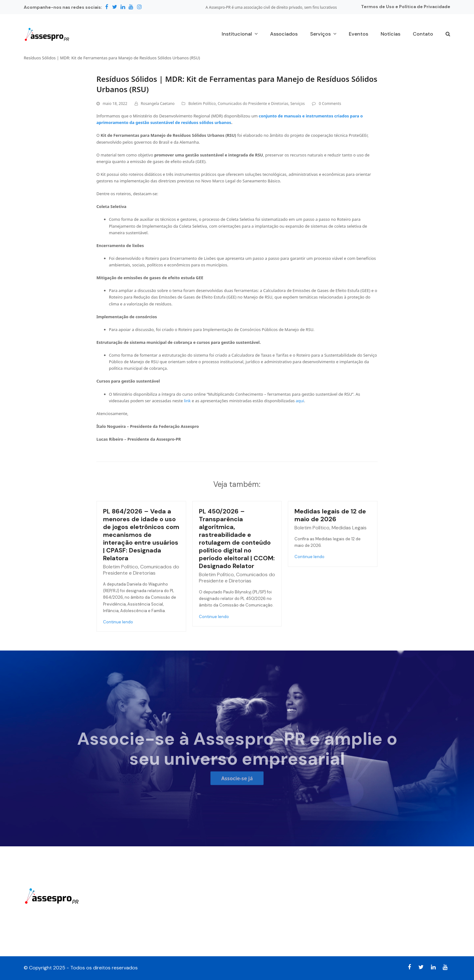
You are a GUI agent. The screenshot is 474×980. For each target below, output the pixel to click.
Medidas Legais (349, 528)
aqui (300, 401)
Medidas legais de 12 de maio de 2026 (330, 515)
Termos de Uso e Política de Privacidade (406, 7)
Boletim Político (202, 104)
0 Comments (330, 104)
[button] (448, 34)
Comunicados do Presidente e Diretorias (253, 104)
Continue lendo (118, 622)
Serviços (298, 104)
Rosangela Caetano (158, 104)
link (187, 401)
